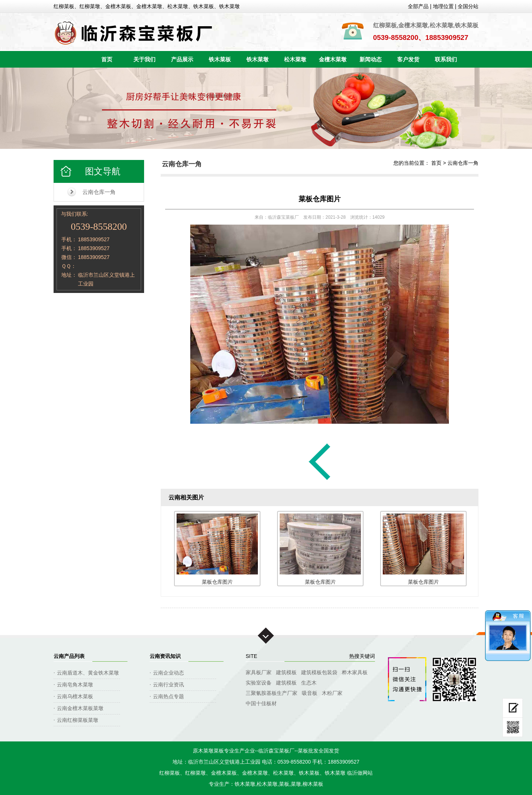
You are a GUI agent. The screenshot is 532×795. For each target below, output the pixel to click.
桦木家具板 (355, 672)
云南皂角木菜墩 (75, 685)
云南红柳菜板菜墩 (78, 720)
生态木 (309, 683)
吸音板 (310, 693)
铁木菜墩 (258, 59)
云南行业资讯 (168, 685)
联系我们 (446, 59)
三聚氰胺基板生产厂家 (272, 693)
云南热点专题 (168, 696)
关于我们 (144, 59)
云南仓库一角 (99, 192)
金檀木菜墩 (333, 59)
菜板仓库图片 (320, 199)
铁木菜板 (220, 59)
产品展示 (182, 59)
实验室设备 (259, 683)
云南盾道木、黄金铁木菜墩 (88, 673)
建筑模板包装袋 (319, 672)
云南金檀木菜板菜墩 (80, 708)
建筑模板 (286, 672)
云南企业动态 (168, 673)
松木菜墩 (295, 59)
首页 (107, 59)
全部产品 (418, 6)
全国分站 (468, 6)
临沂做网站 (360, 773)
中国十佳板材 (261, 703)
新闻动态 (371, 59)
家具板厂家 (259, 672)
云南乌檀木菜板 (75, 696)
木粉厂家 (332, 693)
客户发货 (408, 59)
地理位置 (443, 6)
